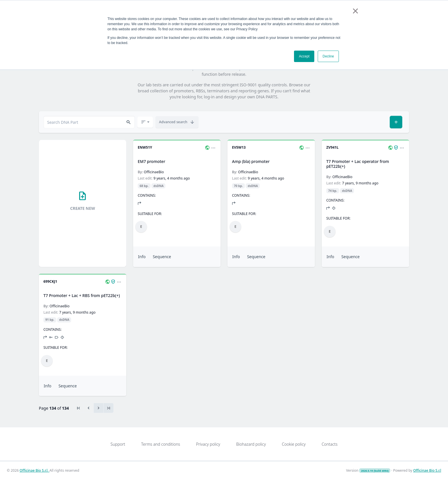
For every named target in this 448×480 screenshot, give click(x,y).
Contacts (330, 444)
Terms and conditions (161, 444)
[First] (79, 408)
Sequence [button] (162, 257)
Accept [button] (304, 56)
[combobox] (89, 122)
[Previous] (89, 408)
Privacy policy (208, 444)
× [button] (355, 11)
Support (118, 444)
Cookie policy (294, 444)
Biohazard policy (251, 444)
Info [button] (142, 257)
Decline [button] (328, 56)
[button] (129, 122)
